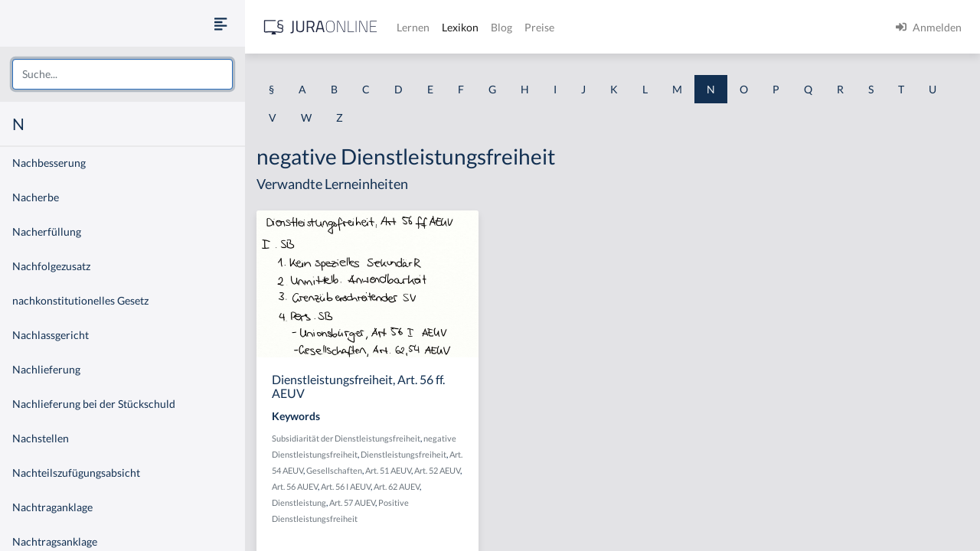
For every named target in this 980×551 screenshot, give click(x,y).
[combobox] (122, 74)
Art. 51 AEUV (388, 470)
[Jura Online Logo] (321, 27)
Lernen (413, 27)
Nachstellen (41, 438)
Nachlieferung (46, 369)
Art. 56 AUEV (295, 486)
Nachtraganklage (52, 507)
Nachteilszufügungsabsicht (76, 473)
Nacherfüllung (47, 231)
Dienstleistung (299, 502)
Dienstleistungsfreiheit (403, 454)
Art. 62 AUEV (397, 486)
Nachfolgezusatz (51, 266)
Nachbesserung (49, 163)
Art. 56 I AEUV (346, 486)
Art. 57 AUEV (352, 502)
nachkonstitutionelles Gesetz (80, 300)
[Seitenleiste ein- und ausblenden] (220, 23)
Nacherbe (36, 197)
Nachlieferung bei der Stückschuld (94, 404)
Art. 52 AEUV (437, 470)
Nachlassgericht (51, 335)
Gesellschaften (334, 470)
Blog (501, 27)
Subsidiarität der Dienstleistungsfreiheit (346, 438)
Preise (539, 27)
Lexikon (460, 27)
